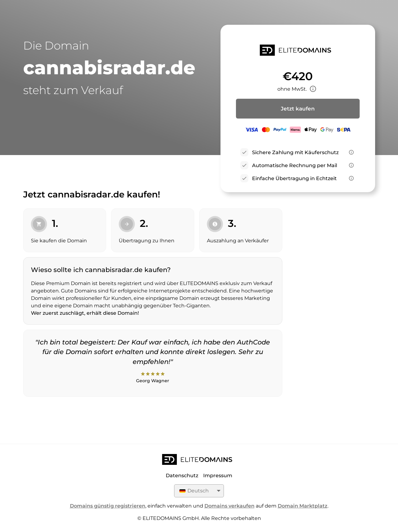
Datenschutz (182, 476)
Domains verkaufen (229, 506)
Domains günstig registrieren (108, 506)
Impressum (218, 476)
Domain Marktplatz (303, 506)
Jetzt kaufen (298, 109)
